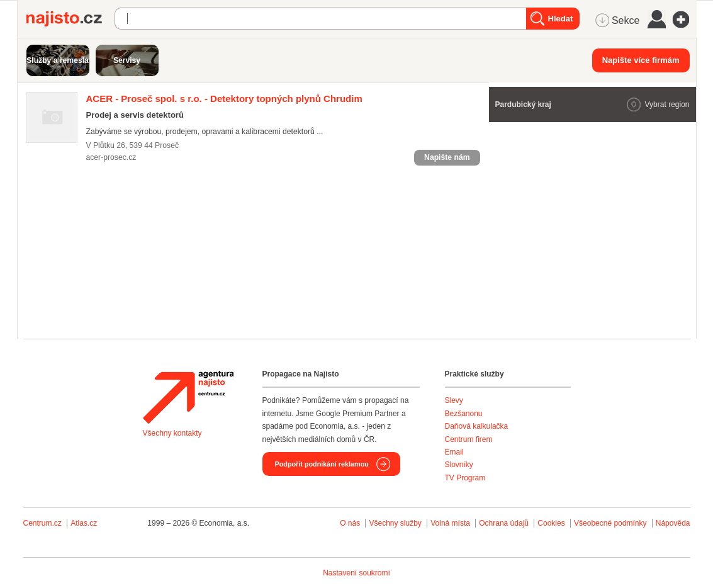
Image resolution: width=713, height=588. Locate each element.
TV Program (465, 478)
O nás (350, 523)
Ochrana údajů (504, 523)
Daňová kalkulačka (477, 426)
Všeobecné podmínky (610, 523)
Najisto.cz (70, 19)
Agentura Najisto (188, 397)
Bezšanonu (464, 414)
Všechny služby (396, 523)
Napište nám (447, 157)
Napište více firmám (641, 60)
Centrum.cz (42, 523)
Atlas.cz (84, 523)
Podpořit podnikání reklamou (322, 464)
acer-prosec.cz (111, 157)
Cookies (551, 523)
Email (454, 452)
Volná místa (450, 523)
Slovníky (459, 465)
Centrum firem (469, 439)
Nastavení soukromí (356, 573)
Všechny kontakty (172, 433)
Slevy (454, 400)
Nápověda (673, 523)
